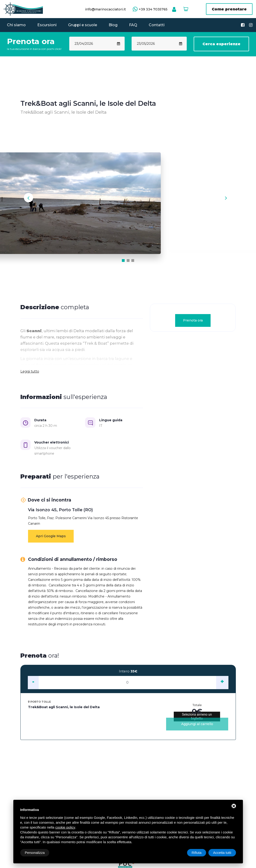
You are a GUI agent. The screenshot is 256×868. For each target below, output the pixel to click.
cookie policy (65, 827)
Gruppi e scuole (83, 25)
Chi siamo (16, 25)
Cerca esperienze (221, 44)
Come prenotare (229, 9)
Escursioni (47, 25)
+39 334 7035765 (153, 9)
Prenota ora (193, 323)
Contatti (157, 25)
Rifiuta (197, 853)
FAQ (133, 25)
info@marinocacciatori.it (105, 9)
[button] (123, 263)
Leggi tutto (30, 374)
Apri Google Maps (51, 539)
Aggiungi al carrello (197, 727)
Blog (113, 25)
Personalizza (35, 853)
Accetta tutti (222, 853)
